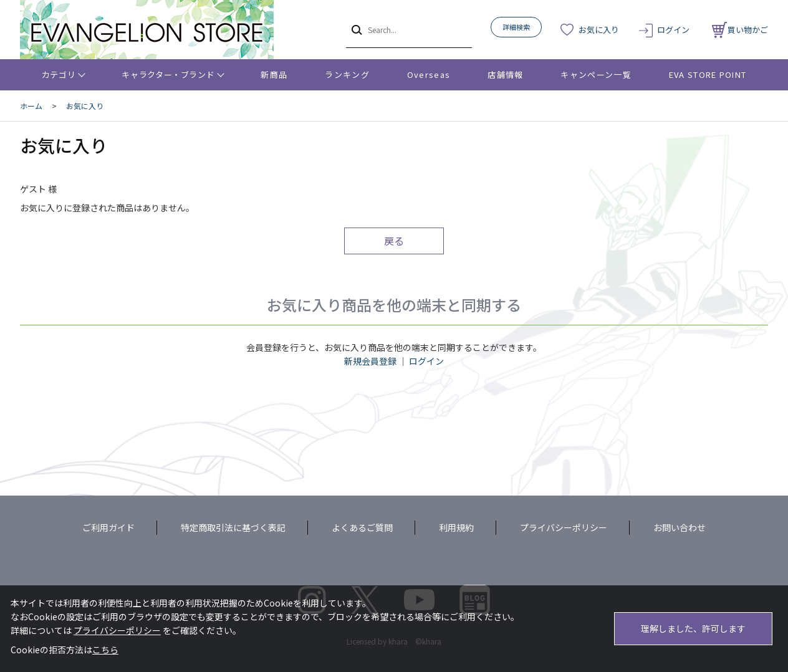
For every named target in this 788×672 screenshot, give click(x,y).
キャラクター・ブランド (168, 74)
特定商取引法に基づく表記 (233, 527)
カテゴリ (59, 74)
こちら (105, 650)
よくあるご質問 (362, 527)
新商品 (274, 74)
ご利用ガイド (108, 527)
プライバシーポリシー (564, 527)
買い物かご (740, 30)
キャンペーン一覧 (596, 74)
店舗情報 (505, 74)
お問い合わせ (680, 527)
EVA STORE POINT (708, 74)
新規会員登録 (370, 361)
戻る (394, 241)
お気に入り (599, 30)
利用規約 (456, 527)
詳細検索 (516, 27)
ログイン (673, 30)
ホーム (31, 106)
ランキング (347, 74)
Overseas (429, 74)
